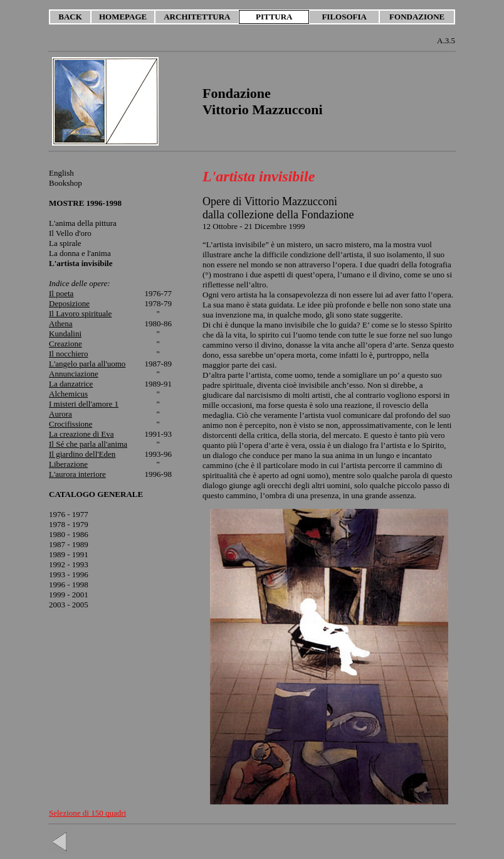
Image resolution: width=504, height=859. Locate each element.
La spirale (65, 243)
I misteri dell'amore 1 (84, 404)
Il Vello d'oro (70, 233)
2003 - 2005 (69, 605)
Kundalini (65, 333)
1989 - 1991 (69, 554)
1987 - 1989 (69, 544)
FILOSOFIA (344, 17)
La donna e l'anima (81, 258)
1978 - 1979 (69, 524)
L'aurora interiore (77, 474)
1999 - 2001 (69, 595)
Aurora (60, 414)
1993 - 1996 (69, 574)
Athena (61, 323)
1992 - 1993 (69, 564)
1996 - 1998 (69, 584)
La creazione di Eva (81, 434)
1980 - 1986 (69, 534)
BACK (70, 17)
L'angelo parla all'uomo (87, 364)
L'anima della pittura (83, 223)
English (61, 173)
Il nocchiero (68, 354)
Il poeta (61, 293)
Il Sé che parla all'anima (88, 444)
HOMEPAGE (123, 17)
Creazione (66, 344)
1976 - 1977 (69, 514)
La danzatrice (71, 384)
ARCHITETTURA (197, 17)
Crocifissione (71, 424)
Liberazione (68, 464)
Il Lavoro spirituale (80, 313)
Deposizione (69, 303)
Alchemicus (68, 394)
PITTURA (274, 17)
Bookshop (66, 183)
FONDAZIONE (417, 17)
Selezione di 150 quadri (87, 813)
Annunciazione (74, 374)
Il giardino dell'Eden (82, 454)
